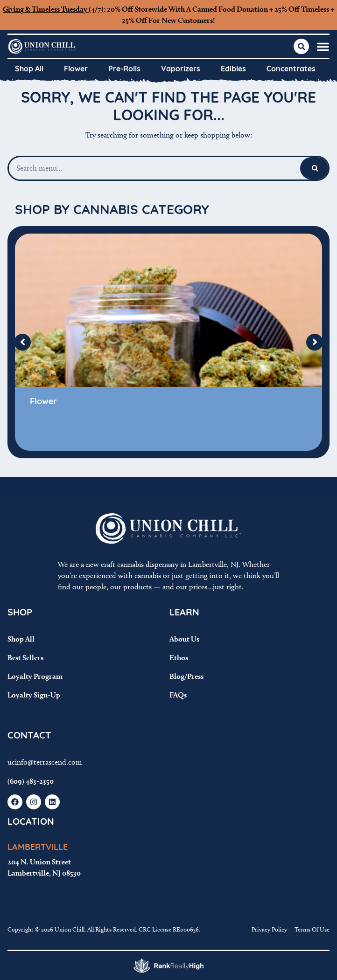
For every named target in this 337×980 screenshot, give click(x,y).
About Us (184, 639)
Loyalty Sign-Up (34, 695)
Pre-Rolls (124, 69)
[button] (323, 47)
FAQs (178, 695)
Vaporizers (181, 69)
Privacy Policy (269, 929)
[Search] (315, 168)
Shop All (29, 69)
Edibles (233, 69)
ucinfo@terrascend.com (45, 762)
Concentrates (291, 69)
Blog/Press (186, 676)
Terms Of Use (312, 929)
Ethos (179, 658)
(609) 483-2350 (31, 781)
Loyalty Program (35, 676)
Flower (76, 69)
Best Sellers (25, 658)
